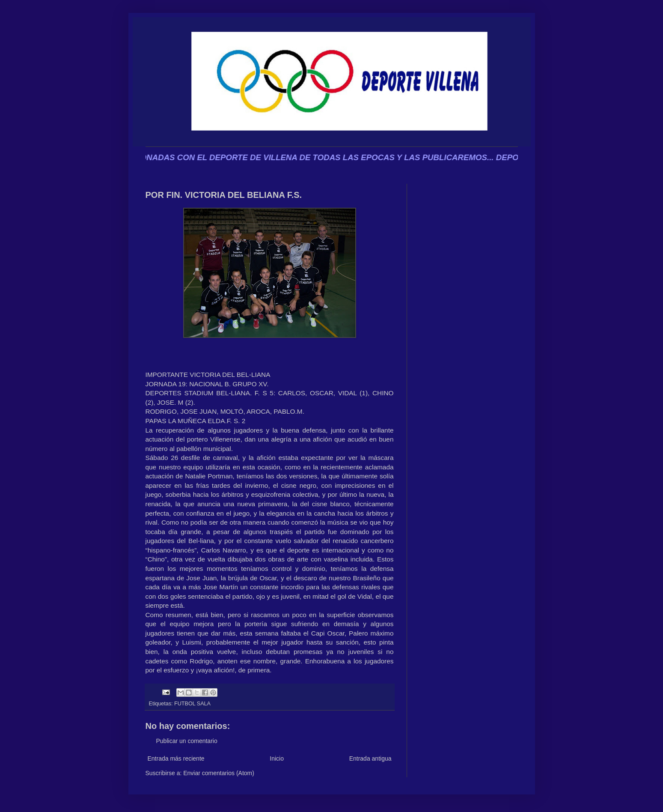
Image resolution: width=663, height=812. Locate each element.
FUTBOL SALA (192, 704)
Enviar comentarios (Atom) (219, 773)
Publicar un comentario (187, 741)
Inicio (277, 758)
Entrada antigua (370, 758)
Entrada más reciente (176, 758)
